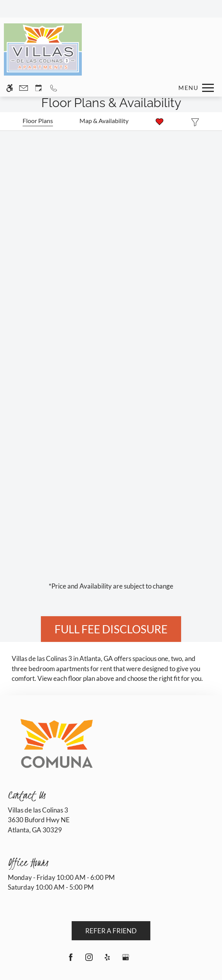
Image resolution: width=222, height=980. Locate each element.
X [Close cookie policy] (215, 923)
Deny (53, 967)
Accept (20, 967)
